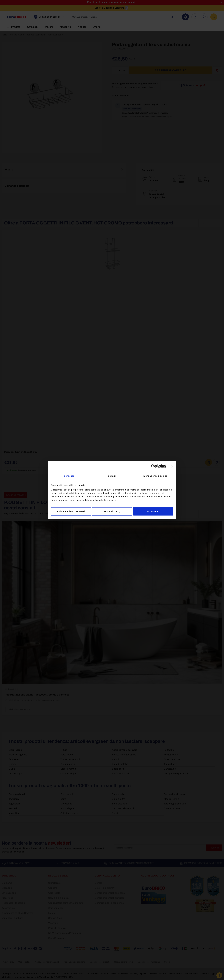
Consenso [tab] (69, 476)
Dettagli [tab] (112, 476)
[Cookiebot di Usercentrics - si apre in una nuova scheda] (153, 466)
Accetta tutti (153, 511)
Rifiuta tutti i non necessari (71, 511)
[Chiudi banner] (172, 466)
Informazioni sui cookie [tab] (155, 476)
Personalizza (112, 511)
